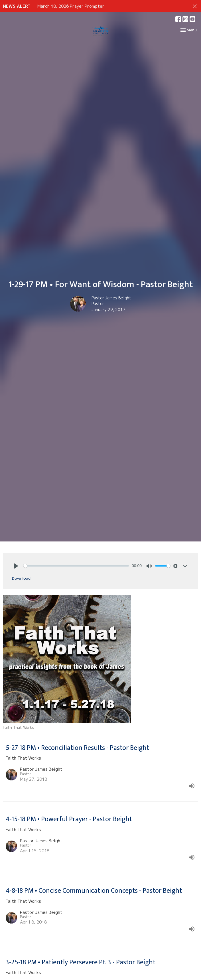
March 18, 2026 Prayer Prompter (71, 6)
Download (21, 578)
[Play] (16, 566)
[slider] (76, 566)
